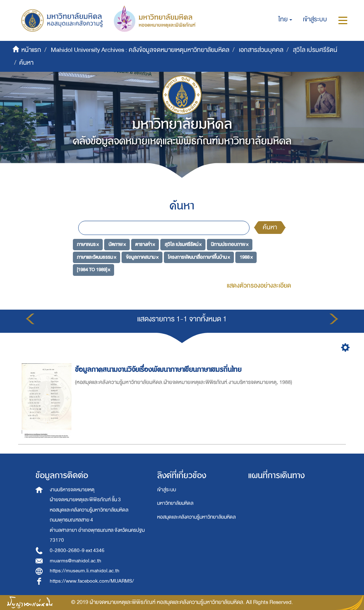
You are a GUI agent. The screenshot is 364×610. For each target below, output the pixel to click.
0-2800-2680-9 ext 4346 (77, 550)
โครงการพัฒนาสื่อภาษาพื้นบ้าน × (199, 257)
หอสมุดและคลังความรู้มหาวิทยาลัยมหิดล (196, 517)
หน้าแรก (31, 50)
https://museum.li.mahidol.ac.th (85, 571)
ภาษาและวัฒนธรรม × (97, 257)
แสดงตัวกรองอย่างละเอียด (259, 286)
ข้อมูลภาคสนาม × (142, 257)
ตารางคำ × (145, 244)
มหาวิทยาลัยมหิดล (175, 503)
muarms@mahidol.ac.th (76, 561)
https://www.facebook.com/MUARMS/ (92, 581)
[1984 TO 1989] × (93, 270)
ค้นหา (270, 227)
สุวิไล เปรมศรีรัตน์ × (183, 244)
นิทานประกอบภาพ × (230, 244)
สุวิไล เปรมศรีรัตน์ (315, 50)
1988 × (246, 257)
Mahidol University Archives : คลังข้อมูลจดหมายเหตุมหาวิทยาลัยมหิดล (140, 50)
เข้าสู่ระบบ (167, 490)
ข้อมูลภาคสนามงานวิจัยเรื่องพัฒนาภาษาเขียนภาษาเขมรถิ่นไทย (159, 370)
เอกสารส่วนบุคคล (261, 50)
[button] (285, 20)
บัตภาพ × (117, 244)
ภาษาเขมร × (88, 244)
